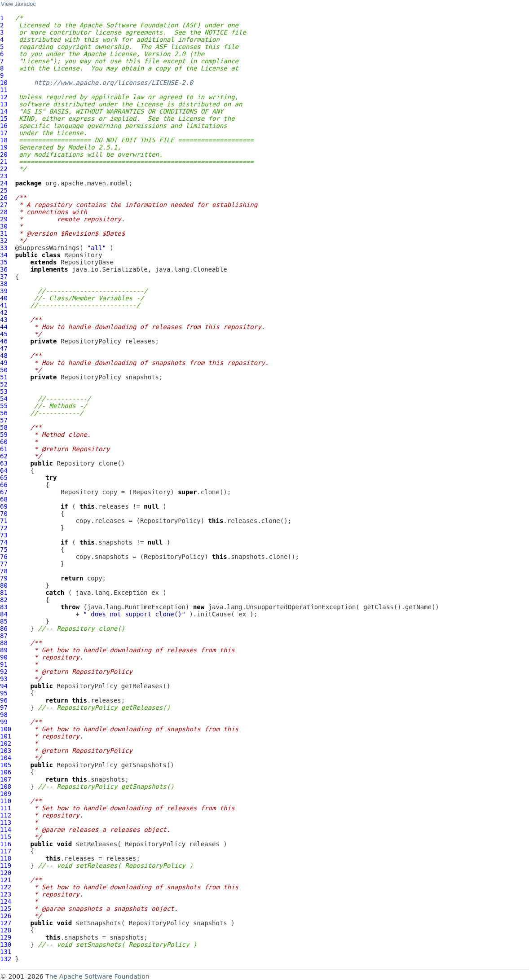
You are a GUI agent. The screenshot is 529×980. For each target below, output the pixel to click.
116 (6, 844)
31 (4, 233)
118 (6, 858)
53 (4, 391)
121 (6, 880)
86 (4, 628)
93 (4, 679)
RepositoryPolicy (91, 341)
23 (4, 176)
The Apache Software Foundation (97, 976)
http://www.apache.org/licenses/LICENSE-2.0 (114, 83)
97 (4, 708)
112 (6, 815)
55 (4, 406)
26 (4, 198)
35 (4, 262)
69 (4, 506)
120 (6, 873)
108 (6, 787)
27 (4, 205)
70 (4, 514)
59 (4, 435)
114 (6, 830)
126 (6, 916)
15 (4, 119)
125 (6, 909)
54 (4, 399)
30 (4, 226)
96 (4, 700)
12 (4, 97)
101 (6, 736)
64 (4, 470)
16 (4, 126)
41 (4, 305)
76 (4, 557)
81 (4, 593)
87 (4, 636)
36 (4, 269)
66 (4, 485)
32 (4, 241)
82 (4, 600)
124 (6, 901)
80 (4, 585)
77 (4, 564)
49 (4, 363)
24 (4, 183)
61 (4, 449)
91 (4, 664)
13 (4, 104)
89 (4, 650)
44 (4, 327)
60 (4, 442)
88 (4, 643)
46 (4, 341)
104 (6, 758)
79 (4, 578)
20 (4, 154)
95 (4, 693)
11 (4, 90)
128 (6, 930)
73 (4, 535)
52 (4, 384)
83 (4, 607)
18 (4, 140)
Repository (83, 255)
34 (4, 255)
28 (4, 212)
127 (6, 923)
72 (4, 528)
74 (4, 542)
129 (6, 937)
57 (4, 420)
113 (6, 822)
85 (4, 621)
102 (6, 743)
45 (4, 334)
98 (4, 715)
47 (4, 348)
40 (4, 298)
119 (6, 866)
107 (6, 779)
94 (4, 686)
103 (6, 751)
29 (4, 219)
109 (6, 794)
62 (4, 456)
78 (4, 571)
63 (4, 463)
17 (4, 133)
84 (4, 614)
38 (4, 284)
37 (4, 277)
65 (4, 478)
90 (4, 657)
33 (4, 248)
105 (6, 765)
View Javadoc (18, 4)
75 (4, 549)
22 (4, 169)
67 (4, 492)
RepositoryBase (87, 262)
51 (4, 377)
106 (6, 772)
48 (4, 356)
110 (6, 801)
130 (6, 945)
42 (4, 312)
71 (4, 521)
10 (4, 83)
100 (6, 729)
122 (6, 887)
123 (6, 894)
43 (4, 320)
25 (4, 190)
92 (4, 672)
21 (4, 162)
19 (4, 147)
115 (6, 837)
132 (6, 959)
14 (4, 111)
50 (4, 370)
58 (4, 427)
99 (4, 722)
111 (6, 808)
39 (4, 291)
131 (6, 952)
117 (6, 851)
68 (4, 499)
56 (4, 413)
